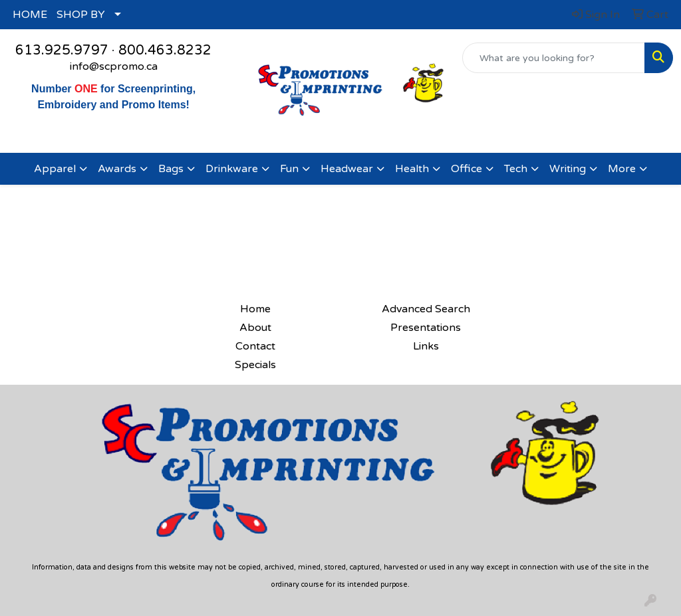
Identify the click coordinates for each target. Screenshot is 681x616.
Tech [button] (516, 169)
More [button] (622, 169)
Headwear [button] (347, 169)
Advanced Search (426, 309)
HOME (30, 15)
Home (255, 309)
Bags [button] (171, 169)
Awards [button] (117, 169)
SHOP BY (81, 15)
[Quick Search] (554, 58)
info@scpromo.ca (114, 66)
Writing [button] (568, 169)
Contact (255, 346)
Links (426, 346)
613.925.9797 (62, 51)
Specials (255, 365)
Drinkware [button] (232, 169)
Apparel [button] (55, 169)
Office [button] (467, 169)
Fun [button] (289, 169)
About (255, 328)
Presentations (426, 328)
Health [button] (412, 169)
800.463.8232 (165, 51)
